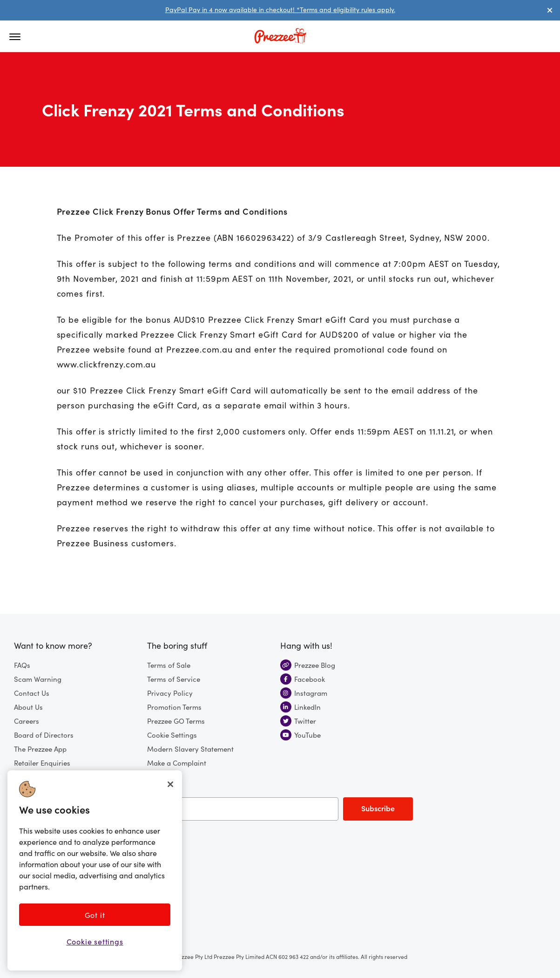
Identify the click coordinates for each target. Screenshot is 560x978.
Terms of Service (174, 679)
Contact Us (32, 693)
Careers (27, 721)
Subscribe (378, 808)
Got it (95, 915)
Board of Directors (44, 735)
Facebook (303, 679)
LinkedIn (300, 707)
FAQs (22, 665)
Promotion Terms (174, 707)
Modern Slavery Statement (190, 749)
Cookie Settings (172, 735)
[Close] (170, 784)
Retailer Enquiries (42, 763)
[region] (95, 870)
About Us (28, 707)
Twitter (298, 721)
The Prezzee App (40, 749)
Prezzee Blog (308, 665)
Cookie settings (95, 941)
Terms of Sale (169, 665)
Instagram (304, 693)
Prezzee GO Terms (176, 721)
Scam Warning (38, 679)
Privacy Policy (170, 693)
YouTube (300, 735)
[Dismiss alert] (550, 10)
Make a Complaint (177, 763)
